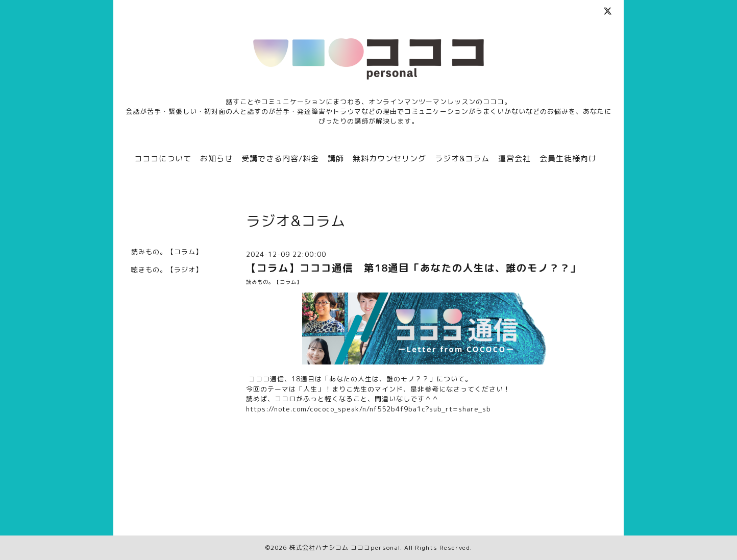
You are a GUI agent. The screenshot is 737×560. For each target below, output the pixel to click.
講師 (336, 159)
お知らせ (216, 159)
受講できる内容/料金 (280, 159)
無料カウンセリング (389, 159)
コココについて (163, 159)
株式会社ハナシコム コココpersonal (345, 547)
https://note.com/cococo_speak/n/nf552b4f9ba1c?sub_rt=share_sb (368, 409)
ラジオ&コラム (462, 159)
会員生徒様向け (568, 159)
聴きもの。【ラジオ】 (167, 270)
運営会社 (514, 159)
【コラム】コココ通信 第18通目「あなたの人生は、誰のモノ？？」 (413, 268)
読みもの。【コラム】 (274, 282)
